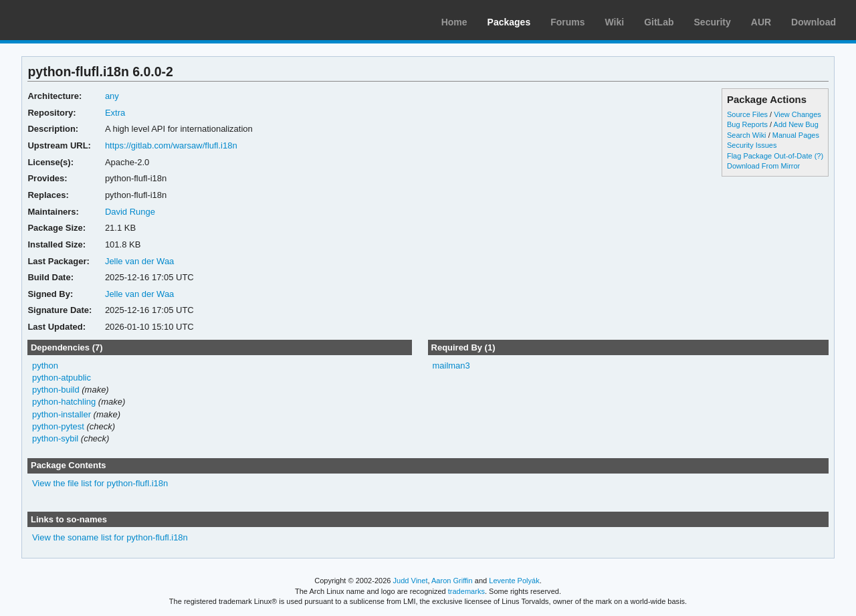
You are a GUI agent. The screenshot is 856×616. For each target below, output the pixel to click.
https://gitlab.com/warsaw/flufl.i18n (171, 145)
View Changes (797, 114)
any (112, 96)
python (45, 366)
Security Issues (752, 145)
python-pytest (58, 426)
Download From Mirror (763, 166)
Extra (115, 113)
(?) (819, 156)
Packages (509, 22)
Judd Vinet (411, 581)
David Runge (130, 212)
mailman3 (451, 366)
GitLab (659, 22)
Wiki (615, 22)
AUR (761, 22)
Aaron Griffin (452, 581)
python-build (56, 390)
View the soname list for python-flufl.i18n (110, 537)
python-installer (62, 414)
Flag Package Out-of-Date (770, 156)
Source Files (747, 114)
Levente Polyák (514, 581)
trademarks (466, 591)
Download (814, 22)
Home (454, 22)
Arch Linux (74, 20)
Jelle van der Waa (139, 261)
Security (713, 22)
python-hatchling (64, 402)
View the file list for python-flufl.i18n (100, 483)
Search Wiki (747, 135)
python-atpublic (62, 378)
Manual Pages (796, 135)
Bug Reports (747, 124)
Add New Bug (796, 124)
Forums (567, 22)
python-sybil (55, 438)
